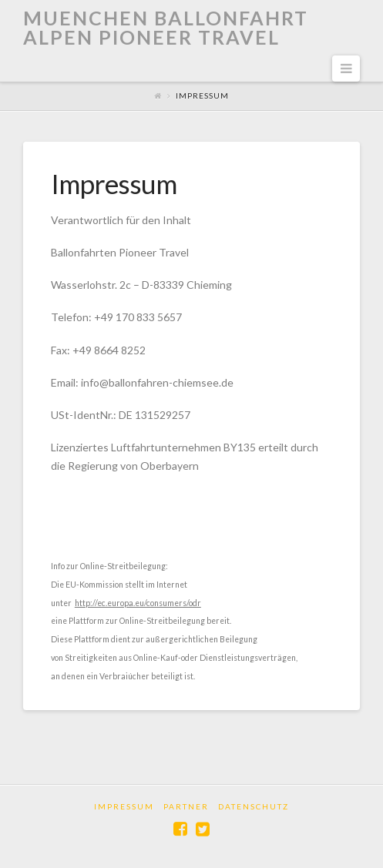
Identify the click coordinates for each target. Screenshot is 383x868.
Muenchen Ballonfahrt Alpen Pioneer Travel (166, 28)
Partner (186, 806)
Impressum (124, 806)
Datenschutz (254, 806)
